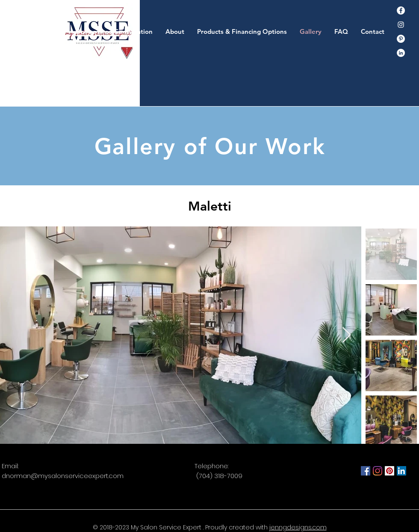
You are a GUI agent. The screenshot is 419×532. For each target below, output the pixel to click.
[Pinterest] (401, 39)
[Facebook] (401, 10)
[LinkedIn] (401, 471)
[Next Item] (347, 335)
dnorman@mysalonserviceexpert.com (63, 476)
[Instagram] (401, 25)
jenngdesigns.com (298, 527)
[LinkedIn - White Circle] (401, 53)
